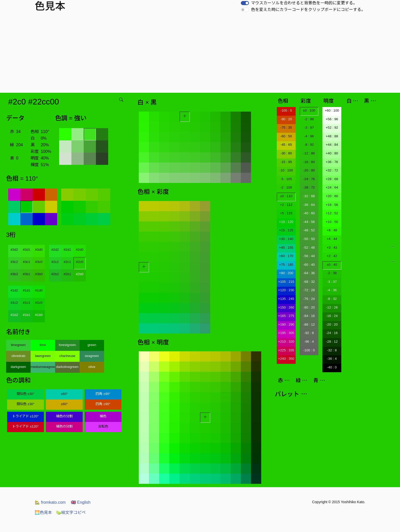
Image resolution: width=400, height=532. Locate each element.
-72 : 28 (309, 290)
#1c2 (14, 303)
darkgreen (18, 367)
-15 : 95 (286, 162)
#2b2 (55, 274)
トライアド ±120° (26, 416)
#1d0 (39, 290)
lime (43, 345)
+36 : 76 (332, 162)
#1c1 (27, 303)
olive (92, 367)
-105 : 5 (286, 110)
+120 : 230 (286, 290)
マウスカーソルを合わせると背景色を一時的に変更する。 (304, 3)
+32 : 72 (332, 170)
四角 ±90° (103, 394)
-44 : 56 (309, 222)
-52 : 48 (309, 248)
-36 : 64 (309, 205)
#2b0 (80, 274)
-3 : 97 (309, 128)
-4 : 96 (309, 136)
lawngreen (43, 356)
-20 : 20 (332, 324)
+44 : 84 (332, 145)
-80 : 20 (309, 307)
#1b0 (39, 315)
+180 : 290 (286, 324)
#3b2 (14, 274)
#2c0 (80, 262)
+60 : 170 (286, 256)
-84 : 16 (309, 316)
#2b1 (67, 274)
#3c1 (27, 262)
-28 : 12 (332, 342)
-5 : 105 (286, 179)
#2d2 (55, 250)
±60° (64, 394)
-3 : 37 (332, 282)
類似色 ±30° (26, 394)
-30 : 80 (286, 153)
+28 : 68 (332, 179)
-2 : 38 (332, 273)
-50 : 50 (309, 239)
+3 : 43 (332, 248)
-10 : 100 (286, 170)
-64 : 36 (309, 273)
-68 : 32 (309, 282)
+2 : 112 (286, 205)
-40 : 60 (309, 213)
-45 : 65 (286, 145)
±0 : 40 (332, 265)
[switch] (245, 3)
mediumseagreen (43, 367)
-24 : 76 (309, 179)
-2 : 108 (286, 187)
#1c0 (39, 303)
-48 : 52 (309, 230)
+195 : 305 (286, 333)
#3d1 (27, 250)
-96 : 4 (309, 342)
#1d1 (27, 290)
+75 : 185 (286, 265)
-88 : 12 (309, 324)
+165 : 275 (286, 316)
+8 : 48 (332, 230)
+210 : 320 (286, 342)
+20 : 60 (332, 196)
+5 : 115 (286, 213)
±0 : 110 (286, 196)
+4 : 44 (332, 239)
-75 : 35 (286, 128)
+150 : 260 (286, 307)
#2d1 (67, 250)
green (92, 345)
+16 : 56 (332, 205)
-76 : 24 (309, 299)
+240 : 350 (286, 359)
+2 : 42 (332, 256)
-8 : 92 (309, 145)
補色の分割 (64, 416)
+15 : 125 (286, 230)
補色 (103, 416)
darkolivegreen (67, 367)
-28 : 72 (309, 187)
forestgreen (67, 345)
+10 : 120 (286, 222)
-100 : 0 (309, 350)
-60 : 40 (309, 265)
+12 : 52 (332, 213)
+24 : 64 (332, 187)
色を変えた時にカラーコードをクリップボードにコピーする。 (308, 10)
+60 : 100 (332, 110)
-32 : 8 (332, 350)
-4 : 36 (332, 290)
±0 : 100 (309, 110)
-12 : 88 (309, 153)
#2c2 (55, 262)
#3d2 (14, 250)
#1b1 (27, 315)
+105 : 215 (286, 282)
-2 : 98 (309, 119)
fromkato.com (50, 502)
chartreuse (67, 356)
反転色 (103, 426)
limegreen (18, 345)
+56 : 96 (332, 119)
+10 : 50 (332, 222)
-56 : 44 (309, 256)
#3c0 (39, 262)
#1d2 (14, 290)
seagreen (92, 356)
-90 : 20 (286, 119)
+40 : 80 (332, 153)
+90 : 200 (286, 273)
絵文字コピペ (71, 513)
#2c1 (67, 262)
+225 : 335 (286, 350)
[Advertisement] (200, 55)
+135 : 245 (286, 299)
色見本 (43, 513)
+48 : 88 (332, 136)
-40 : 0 (332, 367)
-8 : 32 (332, 299)
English (81, 502)
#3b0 (39, 274)
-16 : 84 (309, 162)
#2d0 (80, 250)
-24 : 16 (332, 333)
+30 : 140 (286, 239)
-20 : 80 (309, 170)
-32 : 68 (309, 196)
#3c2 (14, 262)
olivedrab (18, 356)
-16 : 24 (332, 316)
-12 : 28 (332, 307)
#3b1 (27, 274)
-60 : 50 (286, 136)
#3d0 (39, 250)
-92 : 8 (309, 333)
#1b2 (14, 315)
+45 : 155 (286, 248)
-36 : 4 (332, 359)
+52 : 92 (332, 128)
